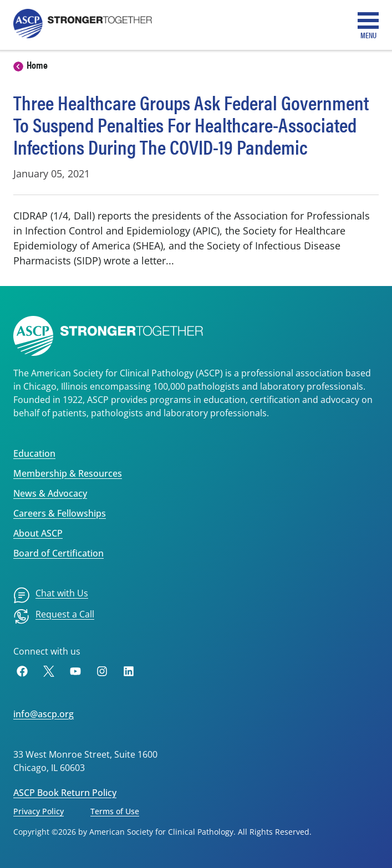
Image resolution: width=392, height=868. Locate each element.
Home (37, 65)
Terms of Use (115, 811)
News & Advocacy (50, 493)
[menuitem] (51, 595)
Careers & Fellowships (60, 513)
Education (34, 453)
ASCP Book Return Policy (65, 793)
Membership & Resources (68, 473)
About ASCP (38, 533)
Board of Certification (58, 553)
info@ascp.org (44, 714)
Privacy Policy (39, 811)
